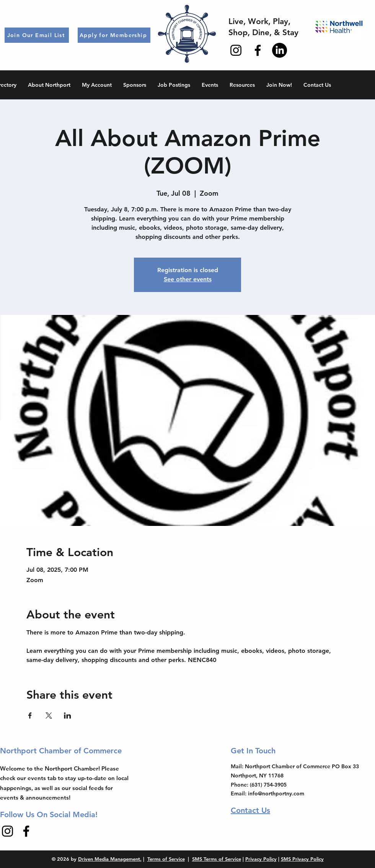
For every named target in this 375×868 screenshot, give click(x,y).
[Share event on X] (49, 715)
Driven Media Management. (110, 859)
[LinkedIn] (280, 50)
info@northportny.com (276, 793)
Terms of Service (166, 859)
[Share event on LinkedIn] (68, 715)
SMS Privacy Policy (302, 859)
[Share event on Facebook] (30, 715)
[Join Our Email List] (37, 35)
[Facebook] (258, 50)
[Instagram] (236, 50)
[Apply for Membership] (114, 35)
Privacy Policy (261, 859)
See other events (188, 279)
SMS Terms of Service (217, 859)
